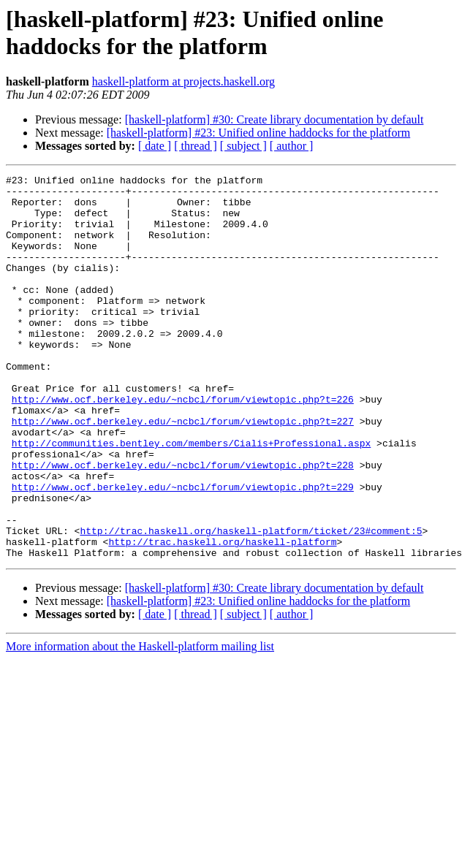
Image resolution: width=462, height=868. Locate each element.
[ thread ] (196, 146)
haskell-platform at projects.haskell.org (183, 81)
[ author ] (292, 146)
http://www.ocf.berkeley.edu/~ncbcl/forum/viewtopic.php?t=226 (183, 445)
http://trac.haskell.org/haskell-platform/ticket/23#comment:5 (251, 603)
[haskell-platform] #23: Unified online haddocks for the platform (258, 133)
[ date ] (155, 146)
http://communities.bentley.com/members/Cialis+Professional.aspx (191, 498)
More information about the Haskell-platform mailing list (140, 723)
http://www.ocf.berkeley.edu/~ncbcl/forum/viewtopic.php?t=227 (183, 471)
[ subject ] (243, 146)
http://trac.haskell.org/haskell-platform (222, 616)
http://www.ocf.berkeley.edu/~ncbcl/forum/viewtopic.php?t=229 (183, 550)
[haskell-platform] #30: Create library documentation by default (274, 119)
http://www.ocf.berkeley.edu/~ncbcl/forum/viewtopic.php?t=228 (183, 524)
